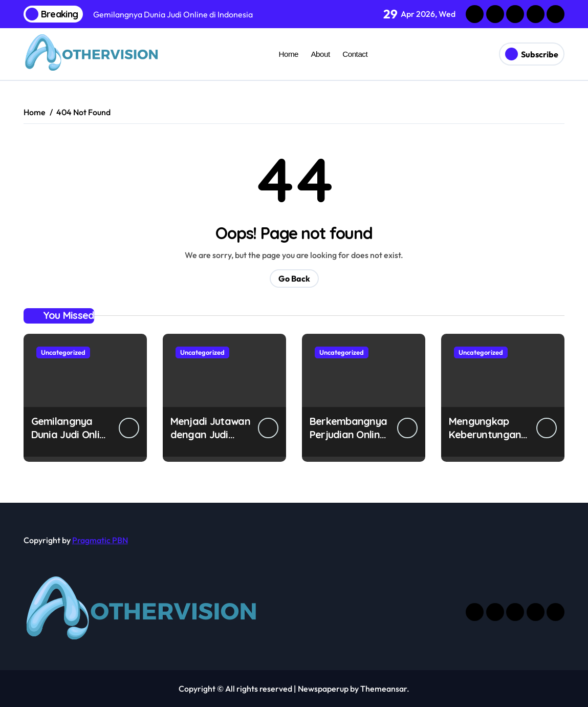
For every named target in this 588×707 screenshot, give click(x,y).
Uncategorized (63, 352)
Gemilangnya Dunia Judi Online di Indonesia (71, 434)
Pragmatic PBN (100, 540)
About (320, 54)
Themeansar (384, 689)
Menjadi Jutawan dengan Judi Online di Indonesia (210, 441)
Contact (355, 54)
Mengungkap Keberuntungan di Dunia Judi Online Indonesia (487, 441)
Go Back (294, 278)
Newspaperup (323, 689)
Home (288, 54)
